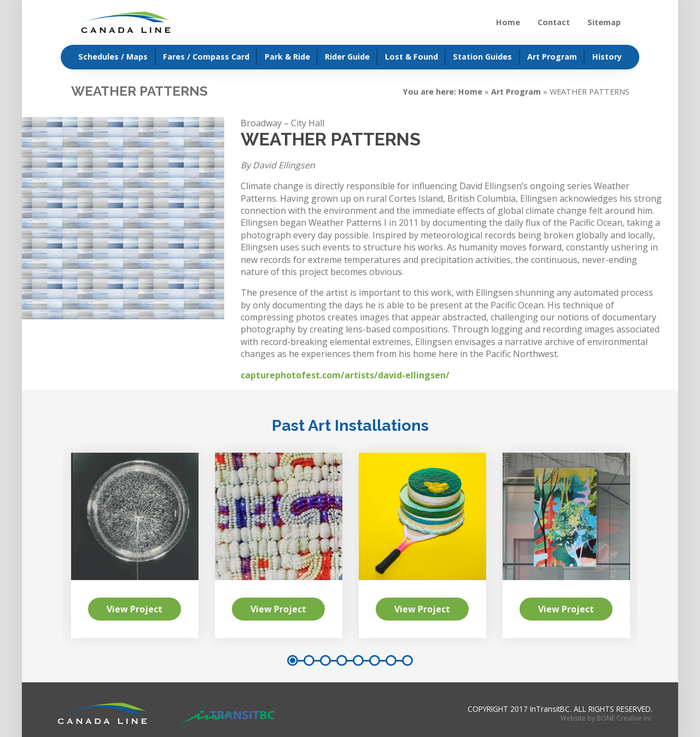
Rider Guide (347, 57)
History (607, 57)
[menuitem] (108, 57)
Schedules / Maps (113, 57)
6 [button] (375, 660)
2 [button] (309, 660)
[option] (422, 545)
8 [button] (407, 660)
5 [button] (358, 660)
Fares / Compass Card (206, 57)
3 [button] (325, 660)
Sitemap (604, 22)
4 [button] (342, 660)
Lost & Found (412, 57)
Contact (554, 22)
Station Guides (482, 57)
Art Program (552, 57)
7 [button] (391, 660)
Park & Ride (287, 57)
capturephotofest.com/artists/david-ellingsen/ (345, 375)
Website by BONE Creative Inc (606, 718)
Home (508, 22)
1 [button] (293, 660)
